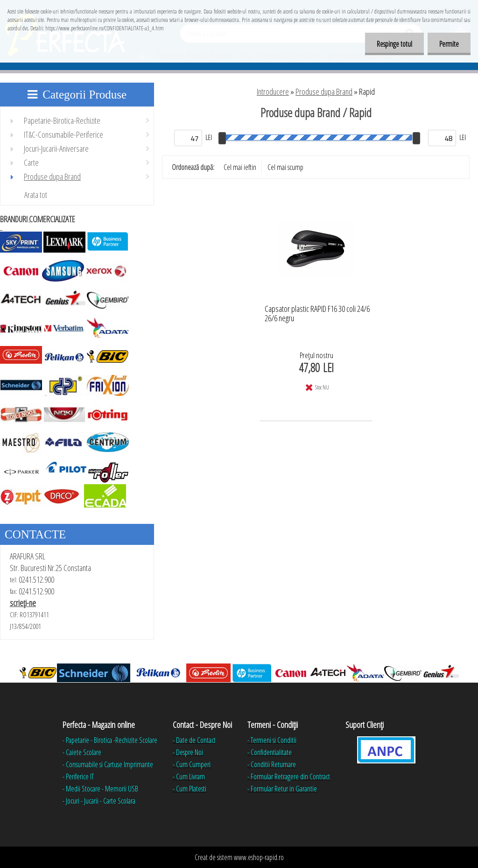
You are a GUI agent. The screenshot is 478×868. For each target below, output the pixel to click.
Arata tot (36, 195)
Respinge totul (394, 44)
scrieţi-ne (23, 603)
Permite (449, 44)
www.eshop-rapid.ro (259, 857)
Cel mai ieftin (240, 167)
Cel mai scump (285, 167)
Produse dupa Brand (324, 92)
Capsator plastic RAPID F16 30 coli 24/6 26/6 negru (317, 314)
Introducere (273, 92)
